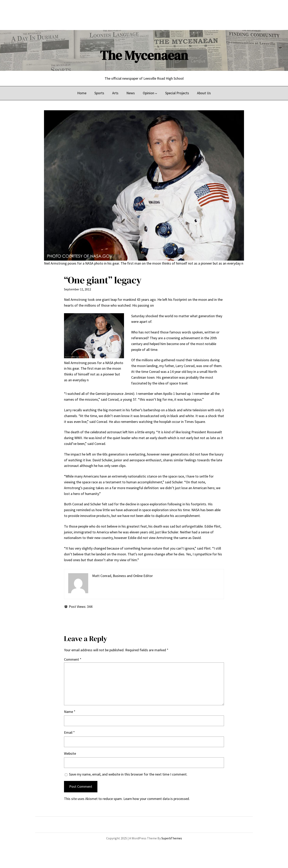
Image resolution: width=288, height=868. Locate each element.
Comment (73, 659)
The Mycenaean (144, 55)
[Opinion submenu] (156, 93)
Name (70, 712)
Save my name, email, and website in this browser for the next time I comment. (128, 774)
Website (70, 753)
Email (69, 732)
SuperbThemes (172, 838)
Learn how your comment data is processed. (157, 799)
